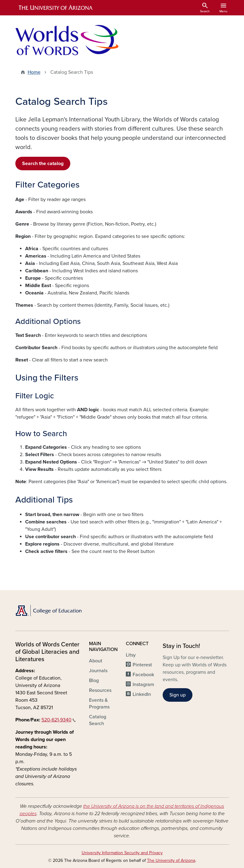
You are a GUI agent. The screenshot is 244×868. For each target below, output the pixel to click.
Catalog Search (98, 720)
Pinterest (142, 665)
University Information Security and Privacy (122, 853)
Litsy (131, 655)
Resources (100, 690)
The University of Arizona (171, 860)
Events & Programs (99, 704)
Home (34, 72)
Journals (98, 671)
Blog (94, 681)
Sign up (178, 695)
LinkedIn (142, 694)
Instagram (143, 685)
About (96, 661)
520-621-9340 (59, 720)
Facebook (143, 675)
